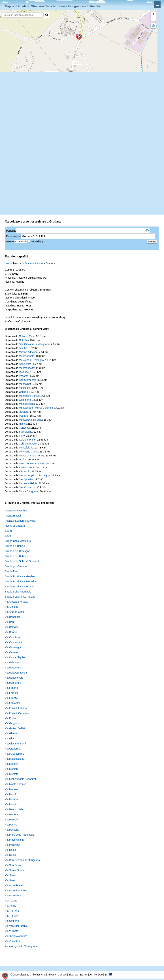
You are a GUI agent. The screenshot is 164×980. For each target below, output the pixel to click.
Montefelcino (26, 448)
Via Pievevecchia (14, 840)
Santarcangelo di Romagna (34, 475)
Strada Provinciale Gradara (20, 576)
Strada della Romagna (17, 551)
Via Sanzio (11, 875)
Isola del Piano (27, 440)
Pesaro (23, 376)
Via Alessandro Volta (16, 602)
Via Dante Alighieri (15, 657)
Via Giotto (10, 738)
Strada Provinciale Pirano (19, 587)
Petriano (24, 416)
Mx (96, 975)
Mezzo (10, 242)
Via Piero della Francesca (19, 835)
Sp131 (8, 531)
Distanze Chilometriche (32, 975)
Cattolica (24, 340)
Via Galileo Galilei (15, 728)
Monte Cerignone (29, 491)
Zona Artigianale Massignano (21, 946)
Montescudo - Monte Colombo (36, 408)
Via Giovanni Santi (15, 744)
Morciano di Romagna (31, 360)
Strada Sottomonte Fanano (20, 597)
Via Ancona (11, 607)
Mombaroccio (27, 404)
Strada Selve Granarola (18, 592)
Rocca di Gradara (15, 526)
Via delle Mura (13, 683)
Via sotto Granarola (16, 890)
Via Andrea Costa (15, 612)
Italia (8, 263)
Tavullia (23, 348)
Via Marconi (12, 769)
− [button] (153, 19)
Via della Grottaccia (16, 673)
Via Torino (10, 906)
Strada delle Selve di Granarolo (23, 561)
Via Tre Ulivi (12, 916)
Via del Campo (13, 662)
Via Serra (10, 880)
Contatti (62, 975)
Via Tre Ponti (12, 911)
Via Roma (10, 850)
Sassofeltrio (26, 432)
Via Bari (9, 622)
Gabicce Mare (27, 336)
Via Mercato (12, 774)
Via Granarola (13, 749)
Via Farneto (11, 693)
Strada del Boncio (15, 546)
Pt (86, 975)
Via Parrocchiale (14, 809)
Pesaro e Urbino (34, 263)
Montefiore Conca (29, 396)
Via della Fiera (13, 668)
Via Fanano (11, 688)
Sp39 (8, 536)
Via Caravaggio (13, 647)
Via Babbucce (13, 617)
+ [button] (153, 14)
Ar (91, 975)
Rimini (23, 424)
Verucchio (25, 471)
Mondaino (25, 384)
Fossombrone (27, 467)
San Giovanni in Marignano (34, 344)
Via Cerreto (11, 652)
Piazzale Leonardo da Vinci (20, 521)
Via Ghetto (11, 733)
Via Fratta (10, 718)
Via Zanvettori (13, 941)
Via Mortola (11, 789)
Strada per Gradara (16, 566)
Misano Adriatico (28, 352)
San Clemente (27, 380)
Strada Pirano (13, 571)
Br (106, 975)
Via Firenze (11, 698)
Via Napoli (11, 794)
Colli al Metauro (28, 444)
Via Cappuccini (13, 642)
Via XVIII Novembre (16, 936)
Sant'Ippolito (26, 479)
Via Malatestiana (14, 759)
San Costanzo (27, 487)
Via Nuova (11, 804)
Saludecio (25, 364)
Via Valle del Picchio (16, 926)
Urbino (23, 460)
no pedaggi (38, 242)
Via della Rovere (14, 678)
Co (101, 975)
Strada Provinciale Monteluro (21, 581)
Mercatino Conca (29, 452)
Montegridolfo (27, 368)
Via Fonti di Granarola (17, 713)
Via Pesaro (11, 825)
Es (81, 975)
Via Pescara (12, 830)
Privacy (52, 975)
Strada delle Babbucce (18, 556)
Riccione (24, 372)
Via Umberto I (13, 921)
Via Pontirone (12, 845)
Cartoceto (25, 428)
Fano (22, 436)
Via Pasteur (11, 814)
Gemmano (25, 400)
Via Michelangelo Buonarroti (21, 779)
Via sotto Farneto (14, 885)
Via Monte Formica (15, 784)
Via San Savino (13, 865)
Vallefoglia (25, 388)
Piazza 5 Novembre (16, 511)
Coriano (23, 392)
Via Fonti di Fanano (16, 708)
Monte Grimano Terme (32, 456)
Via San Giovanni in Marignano (22, 860)
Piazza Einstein (14, 516)
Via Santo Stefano (15, 870)
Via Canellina (12, 637)
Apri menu (157, 5)
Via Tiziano (11, 901)
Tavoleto (24, 412)
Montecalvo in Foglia (31, 420)
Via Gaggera (12, 723)
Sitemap (73, 975)
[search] (23, 15)
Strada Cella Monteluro (18, 541)
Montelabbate (27, 356)
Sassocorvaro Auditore (32, 463)
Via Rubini (11, 855)
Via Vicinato (11, 931)
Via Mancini (11, 764)
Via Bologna (12, 627)
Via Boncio (11, 632)
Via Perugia (11, 820)
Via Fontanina (13, 703)
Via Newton (11, 799)
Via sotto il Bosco (15, 896)
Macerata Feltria (28, 483)
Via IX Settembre (14, 754)
